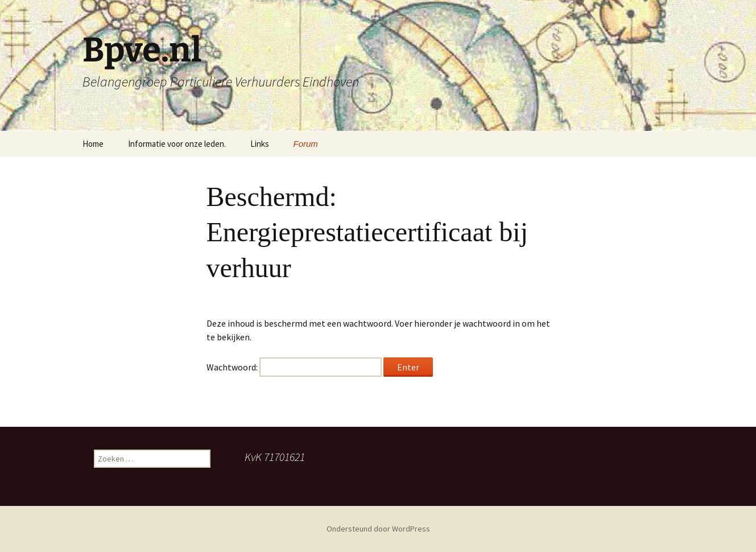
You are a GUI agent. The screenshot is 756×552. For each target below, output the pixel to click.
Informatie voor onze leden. (177, 144)
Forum (306, 144)
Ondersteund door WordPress (378, 529)
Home (93, 144)
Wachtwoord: (294, 367)
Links (260, 144)
